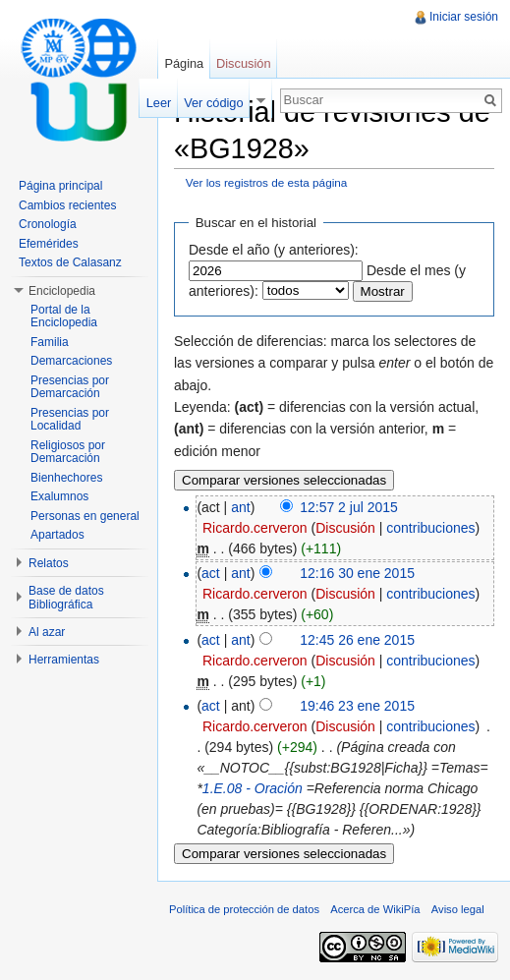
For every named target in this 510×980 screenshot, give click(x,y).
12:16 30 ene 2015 (357, 573)
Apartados (57, 535)
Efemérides (49, 244)
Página (184, 63)
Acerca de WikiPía (375, 909)
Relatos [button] (49, 563)
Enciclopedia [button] (62, 291)
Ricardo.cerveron (255, 528)
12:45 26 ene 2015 (357, 640)
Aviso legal (458, 909)
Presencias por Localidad (70, 420)
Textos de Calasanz (70, 262)
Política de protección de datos (244, 909)
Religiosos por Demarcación (68, 452)
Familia (50, 342)
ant (240, 507)
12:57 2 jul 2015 (349, 507)
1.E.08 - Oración (253, 788)
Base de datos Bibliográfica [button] (66, 598)
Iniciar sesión (464, 17)
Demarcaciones (71, 361)
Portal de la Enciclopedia (64, 317)
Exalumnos (59, 496)
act (211, 573)
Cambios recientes (67, 205)
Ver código (213, 103)
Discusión (345, 528)
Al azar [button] (47, 632)
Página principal (60, 186)
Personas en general (85, 516)
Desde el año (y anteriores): (274, 250)
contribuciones (430, 528)
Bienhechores (66, 478)
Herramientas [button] (64, 660)
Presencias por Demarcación (70, 387)
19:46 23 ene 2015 (357, 706)
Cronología (48, 224)
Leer (159, 103)
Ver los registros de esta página (267, 182)
